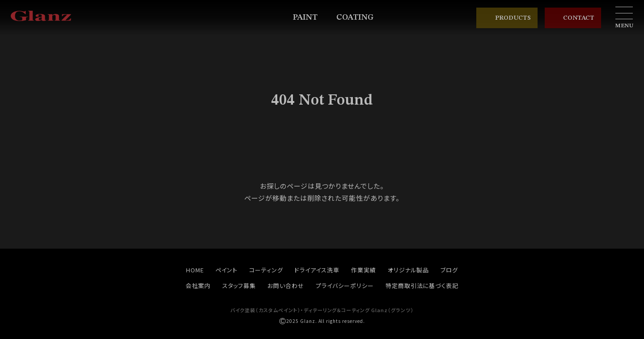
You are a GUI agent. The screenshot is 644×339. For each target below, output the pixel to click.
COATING (359, 18)
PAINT (309, 18)
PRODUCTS (507, 18)
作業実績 (364, 270)
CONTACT (573, 18)
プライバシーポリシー (345, 286)
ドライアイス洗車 (317, 270)
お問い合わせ (286, 286)
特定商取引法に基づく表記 (422, 286)
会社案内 (198, 286)
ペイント (227, 270)
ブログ (449, 270)
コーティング (266, 270)
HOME (195, 270)
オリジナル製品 (409, 270)
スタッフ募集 (239, 286)
